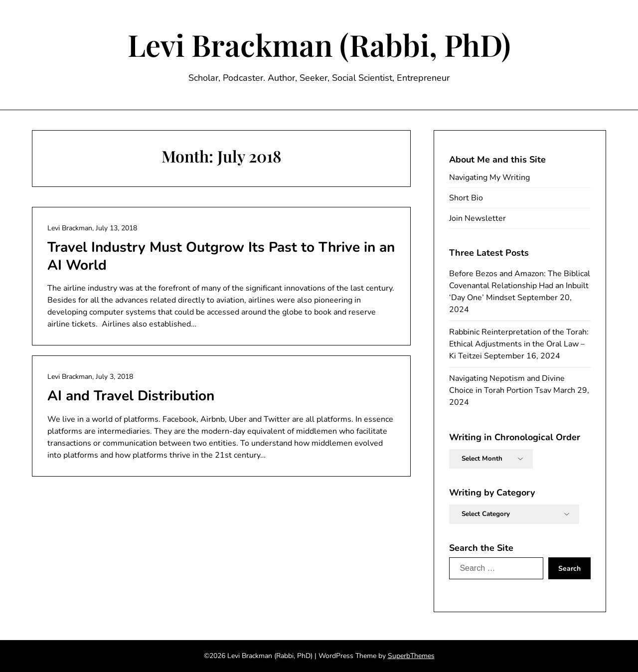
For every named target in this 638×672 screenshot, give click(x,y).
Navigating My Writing (489, 177)
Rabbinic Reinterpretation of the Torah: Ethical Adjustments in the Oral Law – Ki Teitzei (519, 344)
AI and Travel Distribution (131, 396)
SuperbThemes (411, 656)
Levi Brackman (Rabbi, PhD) (319, 44)
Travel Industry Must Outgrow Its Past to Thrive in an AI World (221, 256)
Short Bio (466, 198)
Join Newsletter (478, 218)
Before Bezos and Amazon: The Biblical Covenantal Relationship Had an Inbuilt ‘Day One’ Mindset (520, 286)
